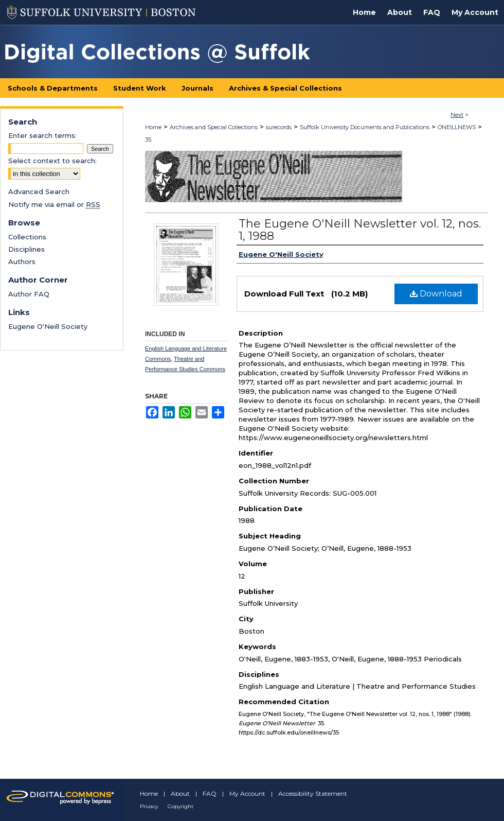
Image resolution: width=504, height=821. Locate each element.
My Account (247, 793)
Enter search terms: (42, 135)
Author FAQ (29, 294)
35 (148, 139)
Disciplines (26, 249)
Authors (22, 261)
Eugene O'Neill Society (48, 326)
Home (153, 127)
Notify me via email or (54, 204)
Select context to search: (52, 161)
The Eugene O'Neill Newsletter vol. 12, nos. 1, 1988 (360, 230)
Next (457, 115)
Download (436, 294)
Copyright (181, 806)
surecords (279, 127)
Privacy (149, 806)
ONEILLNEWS (457, 127)
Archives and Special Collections (214, 127)
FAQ (210, 793)
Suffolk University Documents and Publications (365, 127)
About (180, 793)
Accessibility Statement (313, 793)
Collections (27, 237)
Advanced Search (39, 191)
